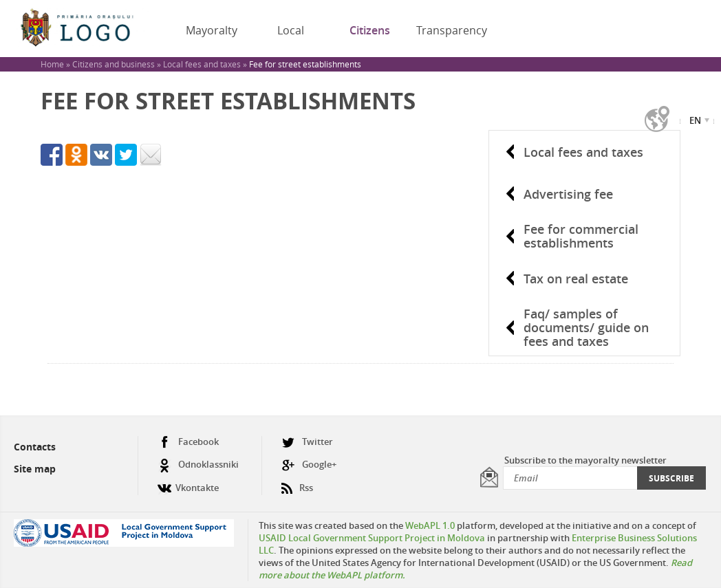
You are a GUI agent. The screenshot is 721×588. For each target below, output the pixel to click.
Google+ (309, 465)
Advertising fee (568, 194)
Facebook (188, 442)
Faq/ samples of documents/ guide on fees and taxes (586, 327)
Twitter (307, 442)
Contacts (35, 447)
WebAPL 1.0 (430, 525)
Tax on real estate (576, 279)
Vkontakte (188, 482)
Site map (35, 469)
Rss (297, 482)
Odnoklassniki (198, 465)
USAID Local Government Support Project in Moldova (372, 538)
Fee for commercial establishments (581, 236)
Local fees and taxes (583, 152)
